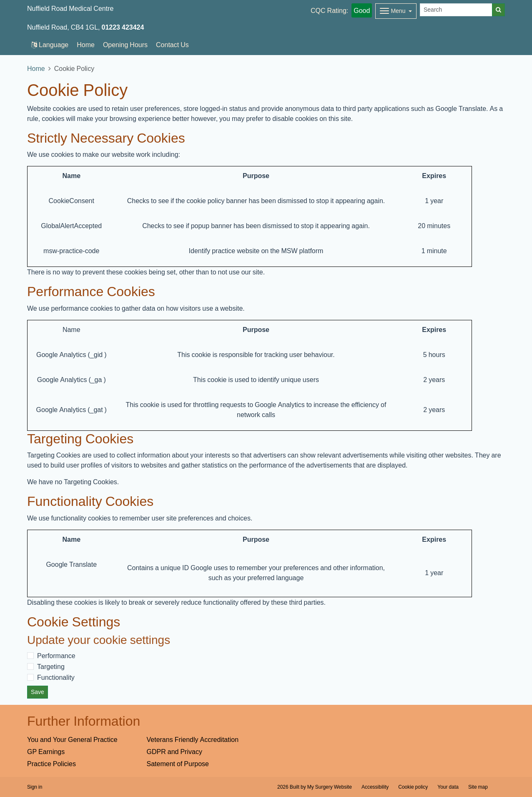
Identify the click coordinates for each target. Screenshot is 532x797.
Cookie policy (413, 787)
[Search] (456, 10)
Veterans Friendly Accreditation (193, 739)
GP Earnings (46, 752)
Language (50, 45)
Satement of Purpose (178, 764)
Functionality (56, 677)
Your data (448, 787)
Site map (478, 787)
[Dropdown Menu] (396, 11)
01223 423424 (123, 27)
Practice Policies (51, 764)
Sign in (35, 787)
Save (38, 692)
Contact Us (172, 45)
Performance (56, 656)
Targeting (51, 666)
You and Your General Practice (72, 739)
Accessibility (375, 787)
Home (86, 45)
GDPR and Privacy (174, 752)
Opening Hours (125, 45)
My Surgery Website (330, 787)
